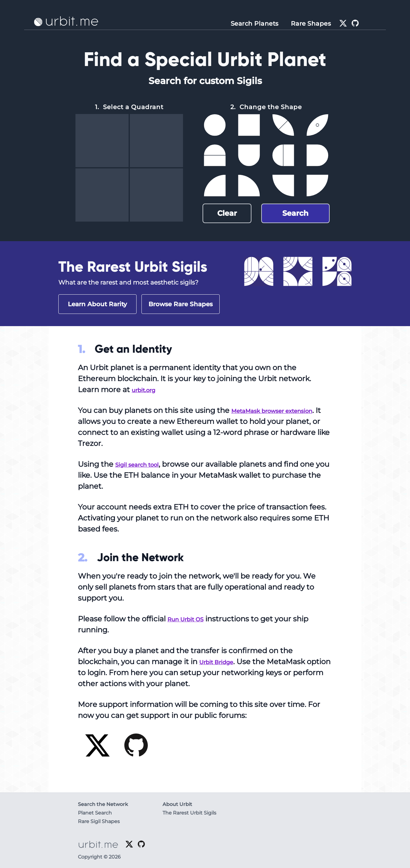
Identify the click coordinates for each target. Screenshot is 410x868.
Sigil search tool (145, 464)
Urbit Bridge (222, 662)
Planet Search (95, 813)
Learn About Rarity (97, 304)
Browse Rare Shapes (181, 304)
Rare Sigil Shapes (99, 821)
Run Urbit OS (192, 619)
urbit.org (148, 390)
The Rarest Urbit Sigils (189, 813)
